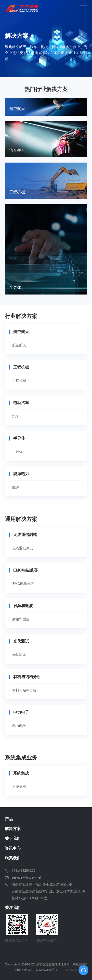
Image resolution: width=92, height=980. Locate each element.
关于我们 (13, 839)
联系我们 (13, 858)
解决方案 (13, 829)
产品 (9, 819)
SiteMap (72, 970)
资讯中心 (13, 848)
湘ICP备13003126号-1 (42, 970)
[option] (46, 39)
